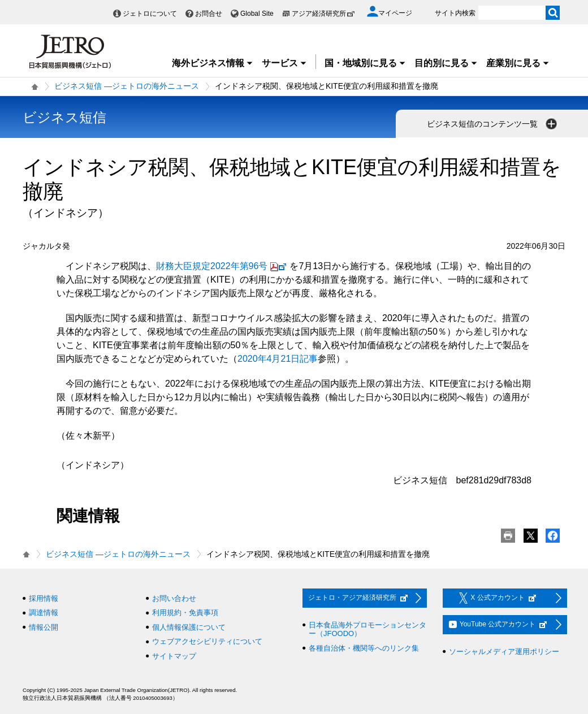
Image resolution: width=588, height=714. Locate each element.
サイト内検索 (455, 13)
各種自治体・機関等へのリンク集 (364, 648)
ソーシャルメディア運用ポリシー (504, 652)
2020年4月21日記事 (278, 359)
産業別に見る (518, 63)
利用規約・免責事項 (185, 613)
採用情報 (44, 598)
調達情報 (44, 613)
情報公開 (44, 627)
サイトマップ (174, 656)
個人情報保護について (189, 627)
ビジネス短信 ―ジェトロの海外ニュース (127, 86)
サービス (284, 63)
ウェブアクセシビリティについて (207, 641)
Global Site (257, 14)
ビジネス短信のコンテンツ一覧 (493, 124)
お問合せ (209, 14)
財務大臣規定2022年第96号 (223, 266)
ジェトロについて (150, 14)
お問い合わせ (174, 598)
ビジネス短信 (64, 117)
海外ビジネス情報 (213, 63)
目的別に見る (446, 63)
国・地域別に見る (365, 63)
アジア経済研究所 (323, 14)
